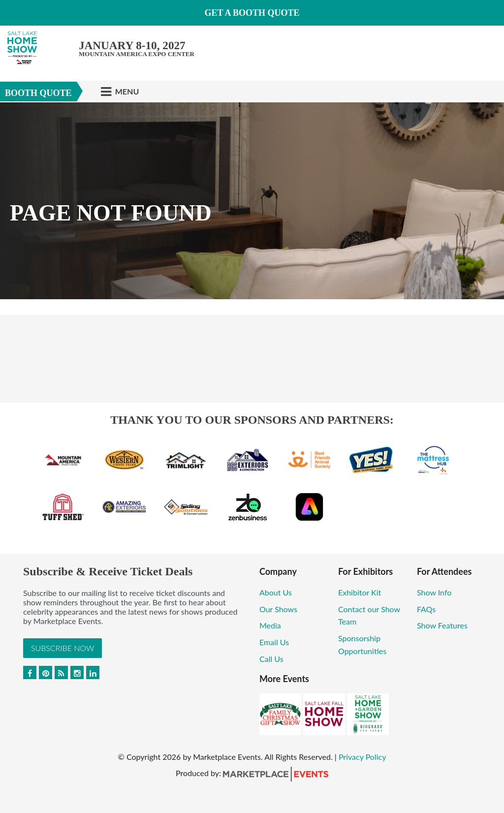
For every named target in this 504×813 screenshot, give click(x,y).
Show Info (434, 592)
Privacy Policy (362, 757)
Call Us (271, 659)
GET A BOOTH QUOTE (252, 13)
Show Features (442, 625)
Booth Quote (38, 93)
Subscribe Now (63, 648)
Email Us (274, 642)
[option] (252, 201)
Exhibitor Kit (361, 592)
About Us (276, 592)
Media (270, 625)
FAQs (426, 609)
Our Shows (278, 609)
